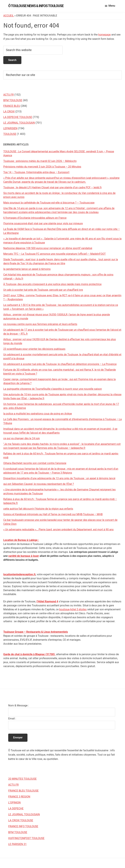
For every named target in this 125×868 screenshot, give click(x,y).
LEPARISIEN (10, 128)
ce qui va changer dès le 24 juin (22, 438)
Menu (112, 6)
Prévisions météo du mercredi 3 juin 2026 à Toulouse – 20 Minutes (42, 167)
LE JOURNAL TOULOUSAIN (19, 123)
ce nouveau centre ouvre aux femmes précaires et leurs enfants (40, 324)
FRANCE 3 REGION (19, 797)
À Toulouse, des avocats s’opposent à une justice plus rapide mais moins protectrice (52, 284)
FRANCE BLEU (12, 106)
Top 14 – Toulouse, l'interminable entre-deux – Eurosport (36, 172)
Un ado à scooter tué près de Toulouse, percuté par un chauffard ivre (43, 290)
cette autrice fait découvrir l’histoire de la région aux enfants (38, 509)
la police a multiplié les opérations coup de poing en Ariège (38, 414)
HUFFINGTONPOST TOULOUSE (26, 838)
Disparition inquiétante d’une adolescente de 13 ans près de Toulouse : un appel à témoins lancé (59, 478)
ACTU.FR (8, 95)
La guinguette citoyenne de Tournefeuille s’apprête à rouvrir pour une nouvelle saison (53, 389)
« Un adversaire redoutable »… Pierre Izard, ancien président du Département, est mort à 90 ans (58, 529)
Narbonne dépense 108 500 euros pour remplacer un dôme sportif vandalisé (48, 248)
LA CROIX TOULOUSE (21, 820)
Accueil (9, 16)
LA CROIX (9, 112)
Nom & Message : (19, 705)
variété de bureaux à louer (24, 556)
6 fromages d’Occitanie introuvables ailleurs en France (35, 218)
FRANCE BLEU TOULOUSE (23, 791)
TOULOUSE (10, 134)
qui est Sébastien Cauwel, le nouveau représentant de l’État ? (39, 484)
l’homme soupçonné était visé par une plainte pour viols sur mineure (43, 223)
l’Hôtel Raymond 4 (47, 601)
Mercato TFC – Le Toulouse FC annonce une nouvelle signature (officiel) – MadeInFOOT (55, 254)
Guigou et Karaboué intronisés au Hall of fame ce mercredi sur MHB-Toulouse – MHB (53, 514)
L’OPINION (14, 803)
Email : (12, 719)
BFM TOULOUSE (13, 100)
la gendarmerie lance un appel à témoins (27, 269)
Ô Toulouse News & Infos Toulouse (36, 6)
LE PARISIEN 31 (17, 844)
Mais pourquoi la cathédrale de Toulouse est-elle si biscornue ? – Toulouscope (49, 203)
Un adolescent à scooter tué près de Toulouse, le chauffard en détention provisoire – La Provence (60, 364)
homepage (104, 35)
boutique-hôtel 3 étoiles (73, 609)
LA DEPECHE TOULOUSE (18, 117)
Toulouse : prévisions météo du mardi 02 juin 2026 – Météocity (40, 161)
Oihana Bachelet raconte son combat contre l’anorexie (35, 463)
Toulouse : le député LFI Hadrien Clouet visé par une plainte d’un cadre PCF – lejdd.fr (52, 187)
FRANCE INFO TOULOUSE (23, 826)
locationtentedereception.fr (19, 574)
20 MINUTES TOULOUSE (22, 779)
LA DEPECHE (16, 808)
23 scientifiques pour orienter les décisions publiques (34, 349)
